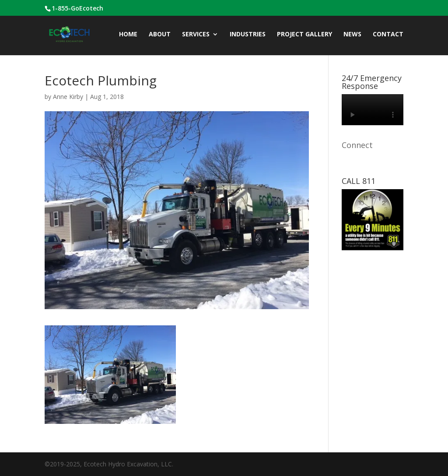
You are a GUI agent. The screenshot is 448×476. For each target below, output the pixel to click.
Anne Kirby (68, 97)
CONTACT (388, 35)
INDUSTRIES (248, 35)
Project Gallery (304, 35)
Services (196, 35)
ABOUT (160, 35)
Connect (357, 145)
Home (128, 35)
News (352, 35)
